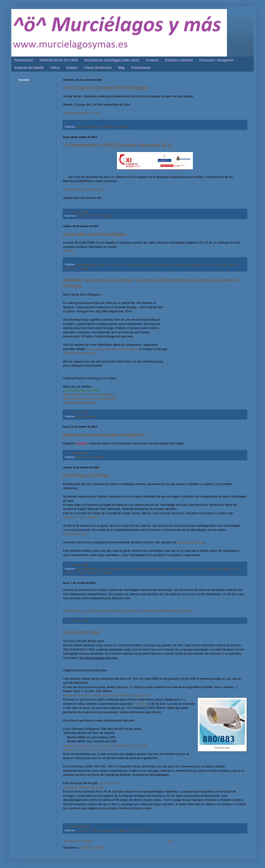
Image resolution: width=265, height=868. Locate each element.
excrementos (156, 264)
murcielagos (93, 127)
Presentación (24, 60)
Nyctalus (191, 264)
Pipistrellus (214, 264)
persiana (202, 264)
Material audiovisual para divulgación (104, 435)
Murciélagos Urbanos (87, 475)
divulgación (117, 264)
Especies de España (29, 68)
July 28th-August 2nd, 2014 (114, 311)
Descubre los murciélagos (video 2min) (112, 60)
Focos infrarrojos (82, 632)
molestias (178, 569)
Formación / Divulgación (217, 60)
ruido (99, 572)
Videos (55, 68)
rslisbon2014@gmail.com (80, 353)
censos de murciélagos (89, 830)
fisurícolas (144, 569)
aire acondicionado (87, 264)
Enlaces (72, 68)
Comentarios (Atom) (92, 848)
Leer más (69, 251)
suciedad (108, 572)
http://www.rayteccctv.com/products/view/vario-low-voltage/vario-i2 (107, 695)
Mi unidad (140, 704)
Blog (121, 68)
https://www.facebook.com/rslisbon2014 (89, 399)
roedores (91, 416)
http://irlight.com (109, 783)
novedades (122, 127)
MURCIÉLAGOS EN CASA (59, 60)
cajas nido (104, 264)
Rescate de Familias (191, 542)
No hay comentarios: (78, 212)
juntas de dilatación (175, 264)
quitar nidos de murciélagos (80, 572)
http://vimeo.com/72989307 (81, 517)
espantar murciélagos (136, 264)
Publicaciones (141, 68)
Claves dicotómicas (98, 68)
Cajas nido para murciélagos (95, 234)
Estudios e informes (179, 60)
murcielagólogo (193, 569)
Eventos (81, 127)
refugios (84, 268)
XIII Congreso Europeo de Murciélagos (106, 88)
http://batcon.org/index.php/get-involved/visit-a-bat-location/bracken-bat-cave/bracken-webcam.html (129, 611)
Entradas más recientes (78, 841)
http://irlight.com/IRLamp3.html (83, 787)
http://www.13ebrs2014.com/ (82, 113)
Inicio (170, 841)
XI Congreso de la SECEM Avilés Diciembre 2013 (118, 145)
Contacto (152, 60)
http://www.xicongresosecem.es (84, 189)
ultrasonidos (149, 830)
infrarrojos (108, 830)
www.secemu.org (74, 534)
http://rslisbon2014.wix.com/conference (113, 349)
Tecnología (135, 830)
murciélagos (108, 127)
